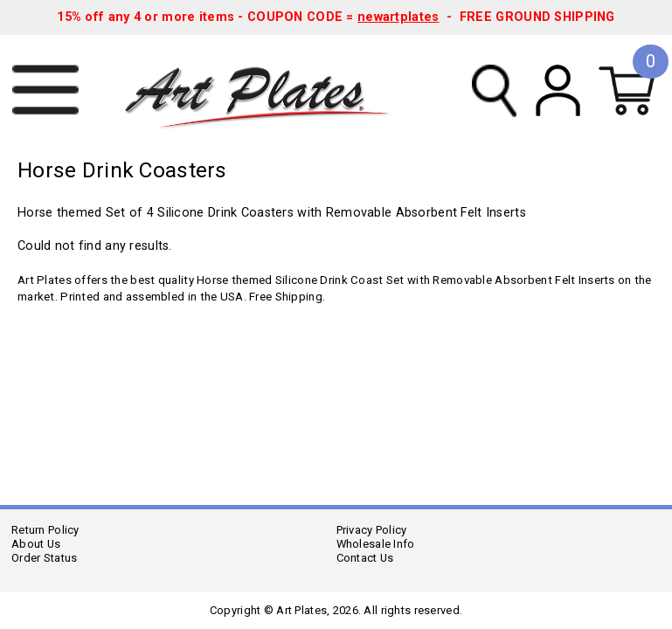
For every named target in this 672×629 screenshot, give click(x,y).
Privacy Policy (372, 530)
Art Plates (270, 91)
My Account (558, 90)
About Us (36, 544)
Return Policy (45, 530)
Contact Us (365, 558)
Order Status (44, 558)
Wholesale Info (376, 544)
